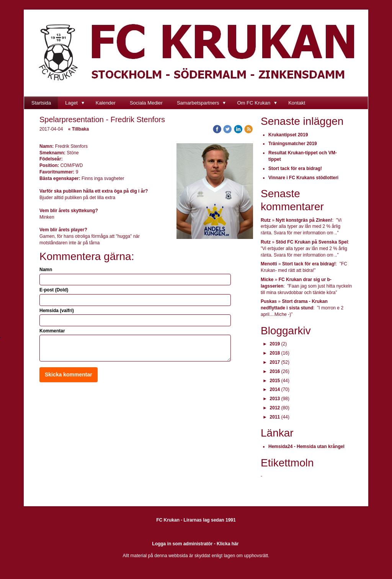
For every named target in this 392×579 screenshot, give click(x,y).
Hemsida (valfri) (57, 311)
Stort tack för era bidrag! (295, 168)
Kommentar (52, 331)
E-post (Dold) (54, 290)
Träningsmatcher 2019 (293, 144)
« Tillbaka (78, 129)
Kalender (106, 103)
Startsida (41, 103)
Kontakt (297, 103)
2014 (275, 389)
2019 (275, 344)
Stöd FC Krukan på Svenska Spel (312, 242)
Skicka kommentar (69, 375)
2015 (275, 381)
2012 (275, 408)
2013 (275, 399)
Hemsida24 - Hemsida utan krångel (306, 447)
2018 (275, 353)
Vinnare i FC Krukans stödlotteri (303, 178)
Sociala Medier (146, 103)
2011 (275, 417)
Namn (46, 270)
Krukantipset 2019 (288, 135)
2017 (275, 362)
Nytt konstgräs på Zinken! (304, 220)
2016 (275, 371)
